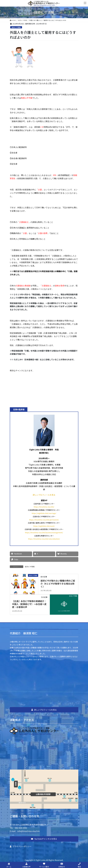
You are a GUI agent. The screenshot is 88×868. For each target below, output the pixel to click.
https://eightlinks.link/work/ (44, 526)
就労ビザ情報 (16, 27)
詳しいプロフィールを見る (44, 495)
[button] (44, 710)
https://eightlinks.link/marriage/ (44, 513)
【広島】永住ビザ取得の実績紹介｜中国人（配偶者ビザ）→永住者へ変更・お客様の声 (29, 604)
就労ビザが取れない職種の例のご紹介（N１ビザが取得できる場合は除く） (58, 584)
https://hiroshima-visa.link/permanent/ (44, 520)
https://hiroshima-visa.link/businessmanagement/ (44, 532)
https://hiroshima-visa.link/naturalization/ (44, 539)
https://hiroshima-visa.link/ (44, 507)
